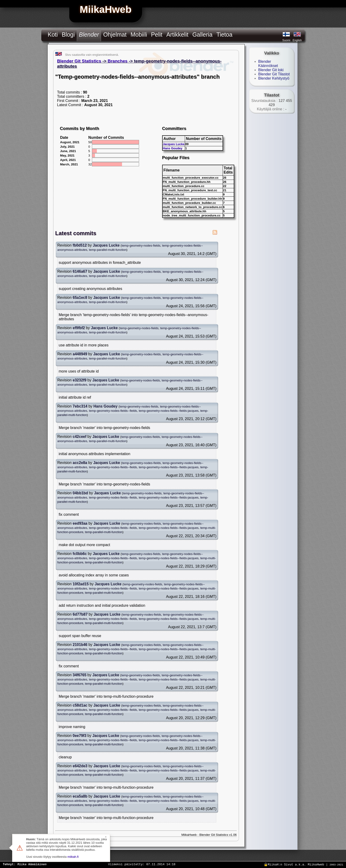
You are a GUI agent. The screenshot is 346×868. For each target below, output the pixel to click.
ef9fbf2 (79, 328)
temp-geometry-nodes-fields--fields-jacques (168, 411)
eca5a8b (80, 796)
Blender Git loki (271, 70)
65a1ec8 (80, 298)
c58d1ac (80, 705)
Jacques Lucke (174, 144)
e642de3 (80, 766)
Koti (53, 35)
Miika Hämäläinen (32, 864)
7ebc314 (80, 406)
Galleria (202, 35)
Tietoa (225, 35)
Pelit (157, 35)
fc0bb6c (80, 554)
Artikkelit (177, 35)
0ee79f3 (79, 736)
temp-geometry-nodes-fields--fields (113, 411)
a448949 (80, 354)
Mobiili (139, 35)
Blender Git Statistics (79, 61)
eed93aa (80, 523)
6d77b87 (80, 614)
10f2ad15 (81, 584)
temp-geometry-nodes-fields (141, 246)
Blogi (68, 35)
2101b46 (80, 645)
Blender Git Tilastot (274, 74)
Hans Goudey (173, 148)
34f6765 (79, 675)
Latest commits (76, 233)
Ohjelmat (115, 35)
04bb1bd (80, 493)
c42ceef (79, 437)
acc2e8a (80, 463)
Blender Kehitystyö (274, 78)
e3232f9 (79, 380)
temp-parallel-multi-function (108, 250)
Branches (117, 61)
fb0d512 (80, 245)
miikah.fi (73, 857)
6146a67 (80, 271)
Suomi (286, 40)
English (297, 40)
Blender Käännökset (268, 64)
